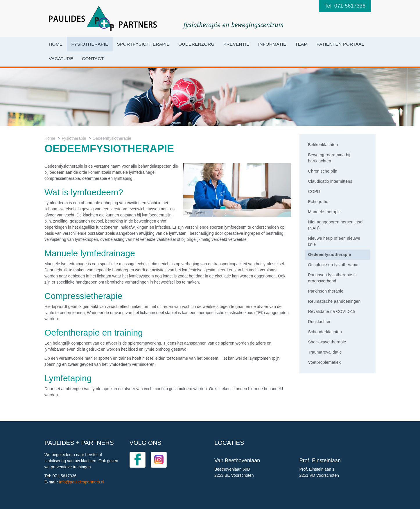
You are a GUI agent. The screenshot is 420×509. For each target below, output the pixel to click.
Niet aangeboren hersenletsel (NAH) (336, 225)
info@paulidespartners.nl (82, 482)
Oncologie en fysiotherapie (333, 265)
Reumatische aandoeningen (334, 301)
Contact (93, 59)
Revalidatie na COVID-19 (332, 311)
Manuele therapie (325, 212)
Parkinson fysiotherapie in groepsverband (333, 278)
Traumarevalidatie (325, 352)
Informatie (272, 44)
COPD (314, 191)
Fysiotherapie (90, 44)
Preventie (236, 44)
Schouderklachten (325, 332)
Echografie (318, 202)
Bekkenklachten (323, 145)
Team (301, 44)
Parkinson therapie (326, 291)
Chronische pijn (323, 171)
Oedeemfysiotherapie (112, 138)
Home (56, 44)
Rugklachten (320, 322)
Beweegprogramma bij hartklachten (329, 158)
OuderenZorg (196, 44)
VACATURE (61, 59)
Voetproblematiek (325, 362)
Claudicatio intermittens (330, 181)
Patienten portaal (340, 44)
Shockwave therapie (327, 342)
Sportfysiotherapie (143, 44)
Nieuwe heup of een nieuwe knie (334, 241)
